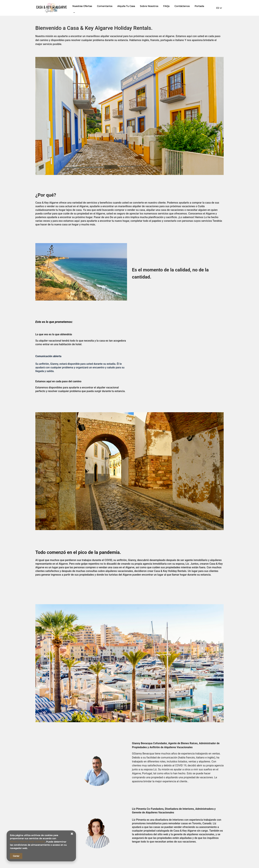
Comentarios (106, 8)
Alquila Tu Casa (127, 8)
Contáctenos (183, 8)
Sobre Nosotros (150, 8)
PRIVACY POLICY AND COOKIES (27, 842)
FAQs (168, 8)
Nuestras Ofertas (83, 8)
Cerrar (16, 856)
